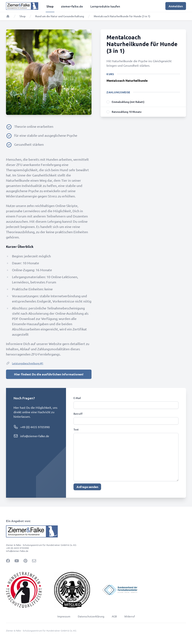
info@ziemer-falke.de (35, 436)
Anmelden (176, 6)
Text (76, 430)
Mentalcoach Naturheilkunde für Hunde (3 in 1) (122, 16)
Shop (22, 16)
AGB (114, 616)
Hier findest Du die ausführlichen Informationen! (49, 374)
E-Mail (77, 398)
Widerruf (130, 616)
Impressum (64, 616)
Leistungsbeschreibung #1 (25, 363)
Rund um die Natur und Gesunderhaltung (60, 16)
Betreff (78, 414)
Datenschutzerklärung (91, 616)
